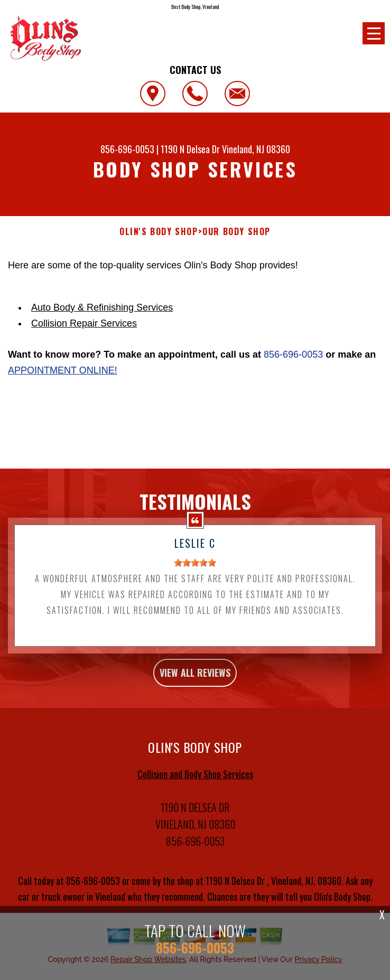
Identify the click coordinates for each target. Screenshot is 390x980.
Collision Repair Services (84, 323)
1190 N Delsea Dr (191, 149)
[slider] (195, 590)
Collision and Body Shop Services (195, 800)
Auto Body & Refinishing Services (102, 307)
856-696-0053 (127, 149)
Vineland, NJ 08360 (256, 149)
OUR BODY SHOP (236, 232)
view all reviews (195, 699)
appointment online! (63, 370)
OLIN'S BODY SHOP (159, 232)
